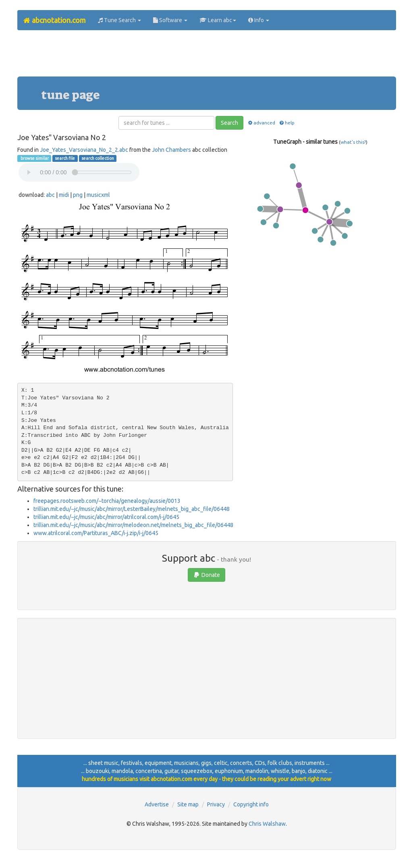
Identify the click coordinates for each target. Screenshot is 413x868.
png (78, 195)
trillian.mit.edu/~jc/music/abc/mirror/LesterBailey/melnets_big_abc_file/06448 (132, 509)
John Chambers (171, 150)
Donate (206, 575)
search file (65, 158)
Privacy (216, 804)
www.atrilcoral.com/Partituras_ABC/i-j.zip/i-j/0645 (96, 533)
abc (50, 195)
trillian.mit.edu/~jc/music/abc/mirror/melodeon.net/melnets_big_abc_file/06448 (133, 525)
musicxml (98, 195)
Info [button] (259, 20)
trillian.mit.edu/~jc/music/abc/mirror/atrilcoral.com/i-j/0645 (106, 517)
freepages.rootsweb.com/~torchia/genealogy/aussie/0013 (107, 501)
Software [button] (170, 20)
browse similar (34, 158)
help (287, 123)
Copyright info (251, 804)
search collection (98, 158)
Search (229, 123)
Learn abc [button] (218, 20)
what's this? (353, 142)
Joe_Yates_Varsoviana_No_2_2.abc (84, 150)
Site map (188, 804)
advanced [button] (261, 123)
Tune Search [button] (119, 20)
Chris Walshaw (267, 824)
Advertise (157, 804)
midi (64, 195)
